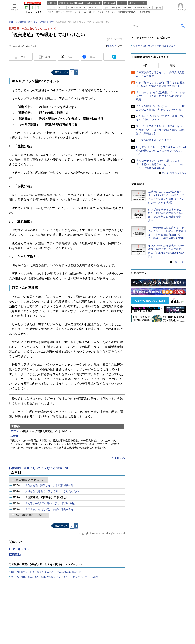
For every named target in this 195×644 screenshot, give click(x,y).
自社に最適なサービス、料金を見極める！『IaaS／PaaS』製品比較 (46, 572)
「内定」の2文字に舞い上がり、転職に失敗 (50, 503)
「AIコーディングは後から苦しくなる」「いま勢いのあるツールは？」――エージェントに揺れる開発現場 (160, 165)
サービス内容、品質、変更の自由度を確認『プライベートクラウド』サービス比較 (55, 577)
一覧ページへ (179, 262)
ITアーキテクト (19, 549)
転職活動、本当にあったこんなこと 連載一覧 (39, 468)
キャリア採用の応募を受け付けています (154, 46)
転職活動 (15, 555)
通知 (48, 57)
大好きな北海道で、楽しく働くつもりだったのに (53, 491)
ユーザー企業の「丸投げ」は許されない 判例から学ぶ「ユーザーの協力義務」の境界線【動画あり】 (160, 130)
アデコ (14, 431)
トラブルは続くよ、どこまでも (154, 140)
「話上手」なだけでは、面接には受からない (51, 509)
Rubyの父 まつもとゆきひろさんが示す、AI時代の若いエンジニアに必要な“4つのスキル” (161, 151)
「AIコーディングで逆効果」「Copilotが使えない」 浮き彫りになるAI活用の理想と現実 (160, 96)
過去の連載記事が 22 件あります (31, 515)
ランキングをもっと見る (174, 173)
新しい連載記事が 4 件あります (31, 480)
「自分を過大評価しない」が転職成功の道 (49, 485)
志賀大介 (111, 46)
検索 (183, 26)
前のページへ (61, 72)
